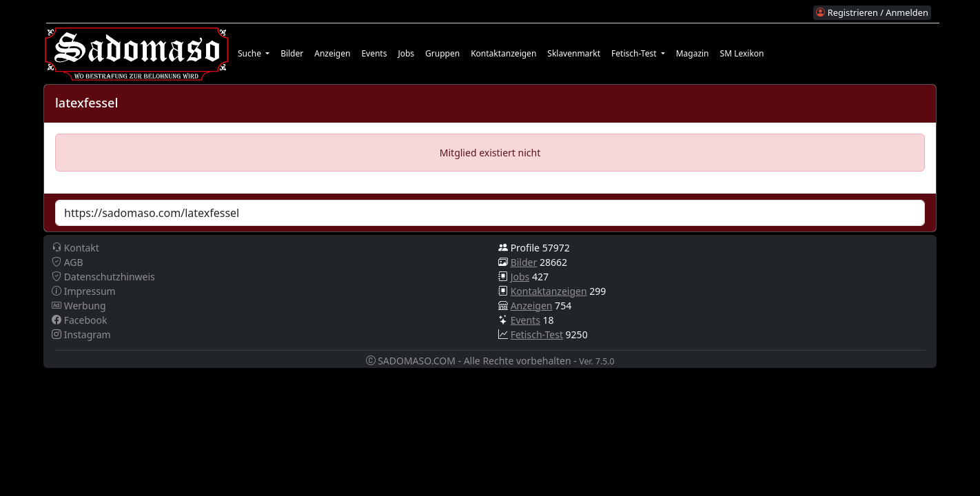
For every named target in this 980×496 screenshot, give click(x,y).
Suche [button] (251, 53)
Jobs (406, 53)
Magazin (693, 53)
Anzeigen (332, 53)
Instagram (81, 334)
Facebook (79, 320)
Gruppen (442, 53)
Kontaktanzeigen (503, 53)
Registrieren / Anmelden (872, 12)
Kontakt (75, 248)
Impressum (84, 291)
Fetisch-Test (537, 334)
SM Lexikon (742, 53)
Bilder (292, 53)
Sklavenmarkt (574, 53)
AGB (68, 262)
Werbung (79, 306)
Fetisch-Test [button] (635, 53)
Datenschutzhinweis (103, 277)
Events (374, 53)
